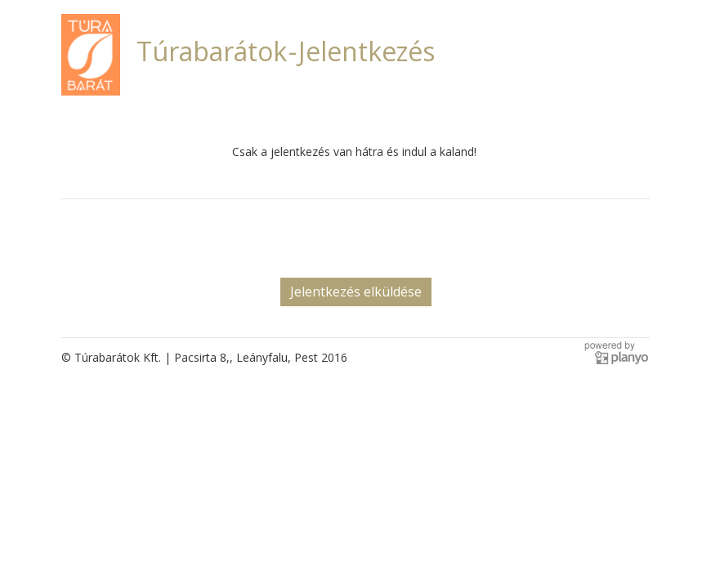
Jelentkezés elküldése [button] (356, 292)
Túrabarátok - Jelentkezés (286, 51)
